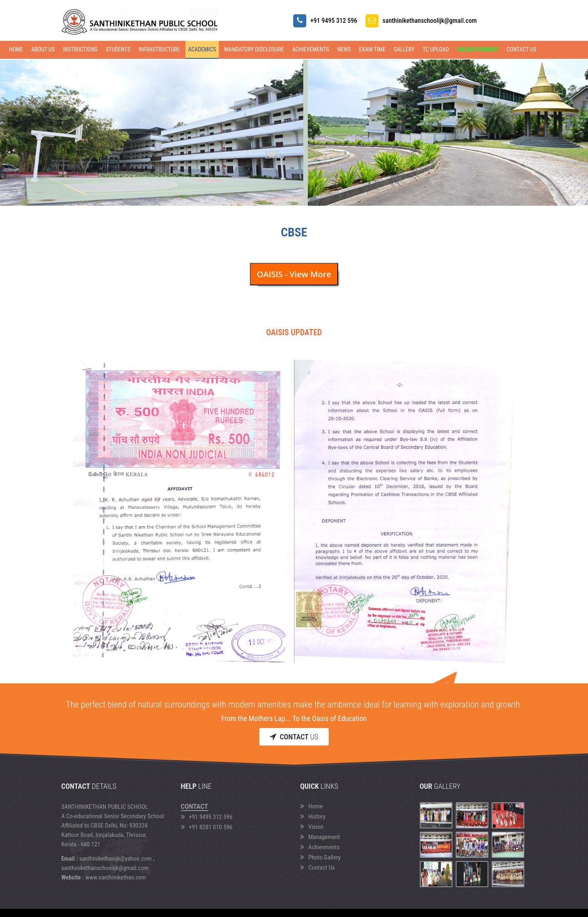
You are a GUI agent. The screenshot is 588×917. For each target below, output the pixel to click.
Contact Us (522, 49)
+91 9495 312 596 (207, 817)
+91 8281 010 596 (207, 827)
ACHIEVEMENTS (310, 49)
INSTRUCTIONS (80, 49)
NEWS (344, 49)
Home (16, 49)
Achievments (320, 847)
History (313, 817)
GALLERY (404, 49)
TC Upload (436, 49)
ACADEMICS (202, 49)
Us (294, 737)
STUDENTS (118, 49)
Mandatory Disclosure (254, 49)
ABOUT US (43, 49)
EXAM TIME (372, 49)
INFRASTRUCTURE (159, 49)
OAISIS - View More (294, 274)
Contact (195, 806)
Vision (312, 827)
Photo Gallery (320, 857)
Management (320, 837)
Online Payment (478, 49)
